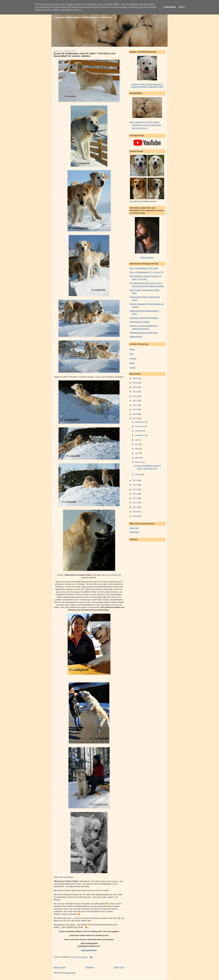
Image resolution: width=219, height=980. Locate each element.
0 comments (83, 957)
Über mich (134, 528)
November (140, 426)
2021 (135, 401)
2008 (135, 516)
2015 (135, 485)
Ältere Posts (119, 967)
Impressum (134, 532)
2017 (135, 418)
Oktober (139, 431)
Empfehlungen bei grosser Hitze (144, 333)
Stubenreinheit (136, 337)
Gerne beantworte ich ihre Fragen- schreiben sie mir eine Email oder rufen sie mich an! (145, 125)
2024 (135, 387)
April (137, 453)
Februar (139, 462)
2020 (135, 405)
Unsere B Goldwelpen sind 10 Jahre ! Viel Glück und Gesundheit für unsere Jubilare (84, 55)
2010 (135, 507)
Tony (132, 354)
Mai (137, 449)
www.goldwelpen (89, 950)
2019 (135, 409)
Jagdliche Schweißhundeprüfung (144, 318)
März (138, 458)
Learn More (170, 7)
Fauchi (132, 368)
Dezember (140, 422)
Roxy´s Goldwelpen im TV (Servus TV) (147, 272)
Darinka (133, 358)
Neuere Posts (60, 967)
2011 (135, 503)
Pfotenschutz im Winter (140, 322)
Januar (138, 474)
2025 (135, 383)
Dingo (132, 349)
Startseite (90, 967)
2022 (135, 396)
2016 (135, 480)
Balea (132, 363)
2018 (135, 414)
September (140, 435)
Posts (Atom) (70, 973)
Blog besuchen (147, 257)
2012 (135, 498)
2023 (135, 392)
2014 (135, 489)
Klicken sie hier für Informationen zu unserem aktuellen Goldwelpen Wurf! (147, 86)
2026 (135, 378)
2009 (135, 512)
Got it (182, 7)
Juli (137, 440)
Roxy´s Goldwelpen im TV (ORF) (144, 268)
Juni (137, 444)
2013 (135, 494)
